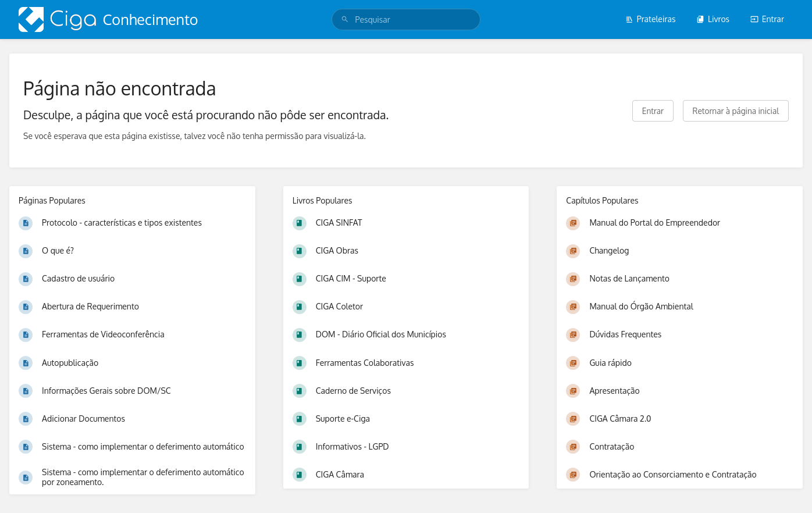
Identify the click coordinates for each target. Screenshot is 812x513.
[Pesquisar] (345, 19)
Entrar (767, 19)
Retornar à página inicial (736, 111)
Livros (713, 19)
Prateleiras (651, 19)
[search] (406, 19)
